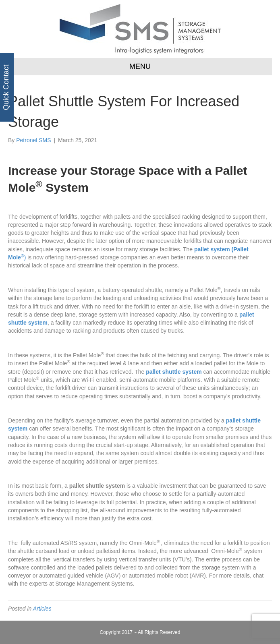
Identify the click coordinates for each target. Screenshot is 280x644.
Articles (42, 609)
